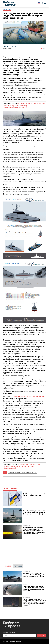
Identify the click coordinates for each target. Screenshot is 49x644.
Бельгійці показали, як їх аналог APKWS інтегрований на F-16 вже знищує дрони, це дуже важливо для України (33, 588)
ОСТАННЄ (8, 566)
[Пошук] (42, 3)
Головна (5, 9)
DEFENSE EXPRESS (9, 47)
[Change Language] (39, 3)
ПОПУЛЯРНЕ (18, 566)
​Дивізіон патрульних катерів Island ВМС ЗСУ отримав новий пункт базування (34, 495)
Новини (9, 9)
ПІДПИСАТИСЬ (41, 636)
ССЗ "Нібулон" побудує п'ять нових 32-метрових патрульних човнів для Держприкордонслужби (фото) (25, 105)
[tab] (8, 566)
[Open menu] (45, 3)
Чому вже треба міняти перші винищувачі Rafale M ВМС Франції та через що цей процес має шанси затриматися (34, 576)
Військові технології (14, 472)
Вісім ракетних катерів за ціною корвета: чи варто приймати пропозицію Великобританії (23, 466)
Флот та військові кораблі (29, 472)
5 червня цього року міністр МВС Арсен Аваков (29, 397)
